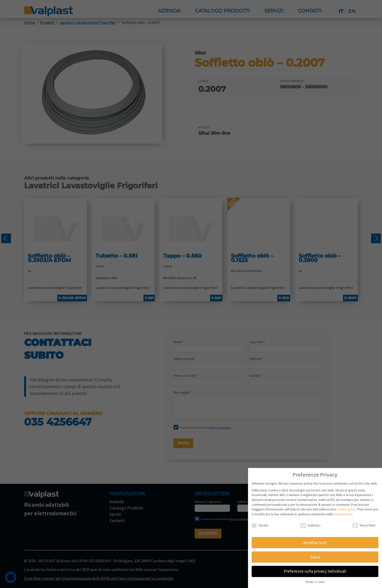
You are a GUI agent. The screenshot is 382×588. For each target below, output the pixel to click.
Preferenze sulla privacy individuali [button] (315, 571)
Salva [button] (315, 557)
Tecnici (260, 525)
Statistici (310, 525)
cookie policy (346, 509)
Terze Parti (364, 525)
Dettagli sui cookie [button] (315, 582)
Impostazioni (343, 514)
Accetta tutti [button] (315, 543)
